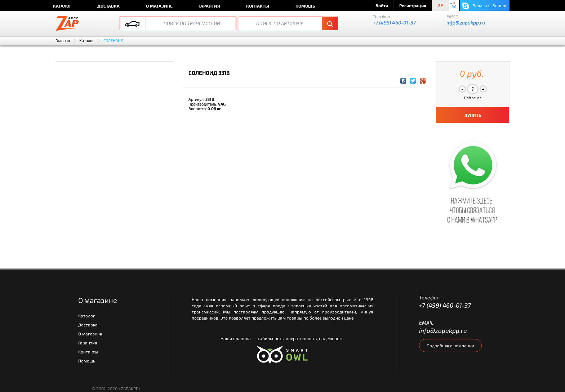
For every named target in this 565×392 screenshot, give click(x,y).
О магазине (159, 6)
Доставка (108, 6)
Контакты (258, 6)
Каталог (62, 6)
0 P (440, 6)
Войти (382, 5)
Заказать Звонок (485, 6)
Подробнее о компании (450, 346)
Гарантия (209, 6)
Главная (63, 41)
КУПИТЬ (473, 115)
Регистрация (413, 5)
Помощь (305, 6)
